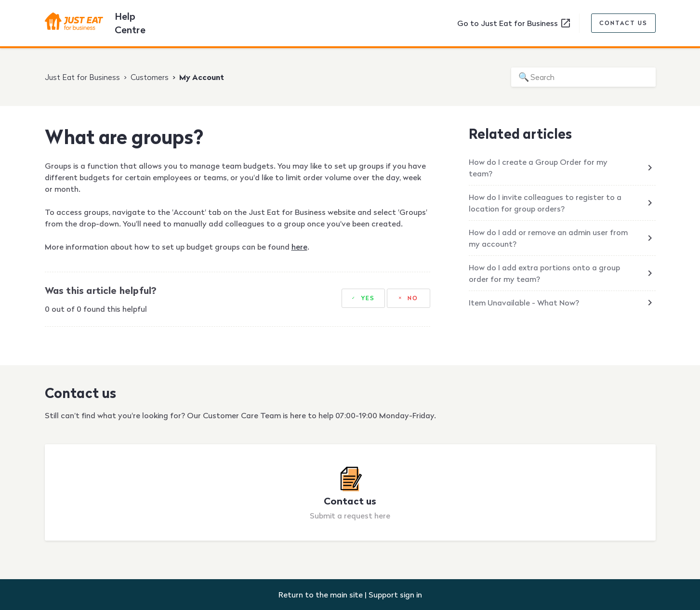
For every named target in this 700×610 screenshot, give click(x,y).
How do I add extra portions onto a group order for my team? (544, 273)
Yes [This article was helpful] (368, 298)
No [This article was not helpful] (413, 298)
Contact (623, 23)
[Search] (583, 77)
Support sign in (395, 595)
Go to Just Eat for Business (514, 23)
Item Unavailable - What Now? (524, 303)
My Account (202, 77)
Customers (150, 77)
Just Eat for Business (82, 77)
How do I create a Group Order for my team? (538, 168)
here (299, 247)
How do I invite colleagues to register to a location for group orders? (545, 203)
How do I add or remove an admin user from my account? (548, 238)
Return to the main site (321, 595)
